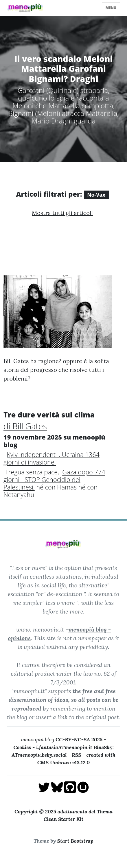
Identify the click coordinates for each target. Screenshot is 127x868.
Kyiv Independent (33, 454)
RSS (77, 755)
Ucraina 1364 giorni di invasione (51, 458)
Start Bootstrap (75, 841)
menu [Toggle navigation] (111, 8)
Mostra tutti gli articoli (62, 213)
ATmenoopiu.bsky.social (39, 755)
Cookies (22, 747)
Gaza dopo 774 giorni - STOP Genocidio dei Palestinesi (54, 479)
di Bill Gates (25, 426)
